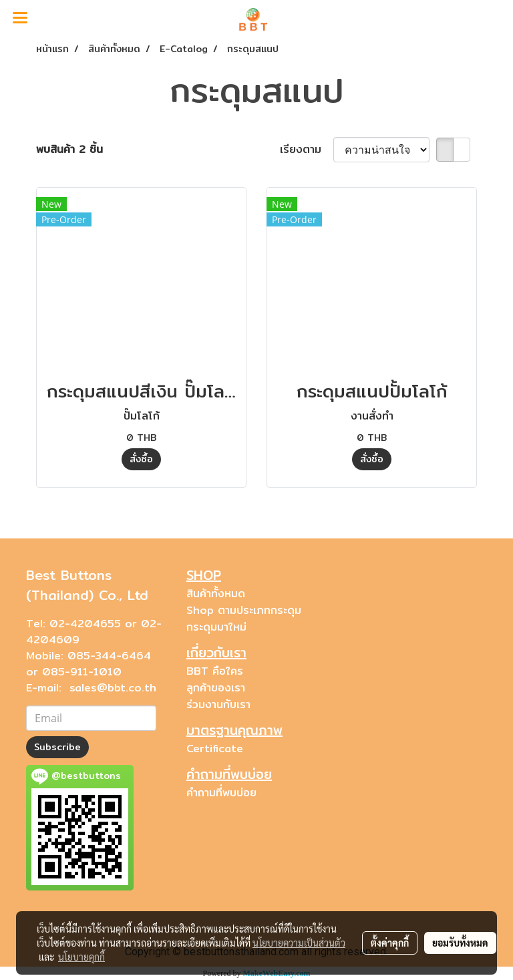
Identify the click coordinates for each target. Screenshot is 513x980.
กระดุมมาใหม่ (216, 627)
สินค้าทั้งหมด (216, 594)
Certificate (215, 749)
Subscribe (57, 747)
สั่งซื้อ (141, 459)
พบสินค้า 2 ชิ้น (69, 150)
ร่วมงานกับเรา (218, 704)
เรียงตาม (307, 150)
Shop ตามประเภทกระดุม (244, 610)
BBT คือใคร (215, 671)
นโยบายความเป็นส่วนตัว (299, 943)
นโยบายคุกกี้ (81, 957)
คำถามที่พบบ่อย (221, 793)
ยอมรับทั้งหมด (460, 943)
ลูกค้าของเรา (216, 688)
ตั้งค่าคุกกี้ (390, 943)
